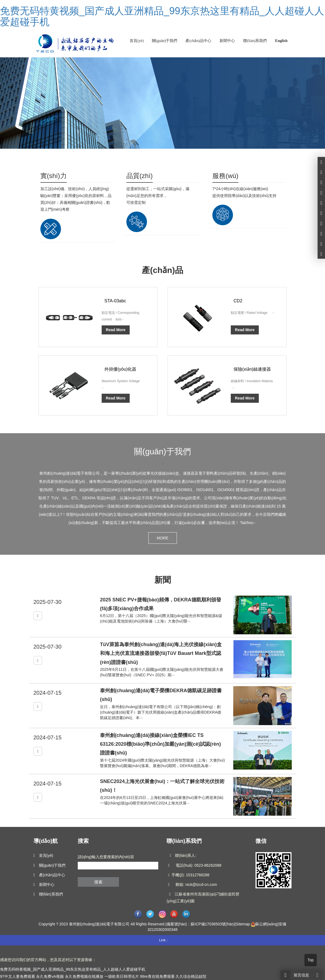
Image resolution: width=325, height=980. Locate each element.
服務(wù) (225, 176)
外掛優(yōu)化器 (120, 369)
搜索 (98, 882)
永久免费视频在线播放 (84, 976)
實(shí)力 (54, 176)
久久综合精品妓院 (191, 976)
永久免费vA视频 (50, 976)
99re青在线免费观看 (157, 976)
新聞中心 (227, 41)
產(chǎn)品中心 (198, 41)
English (281, 41)
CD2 (238, 301)
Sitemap (243, 924)
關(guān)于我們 (165, 41)
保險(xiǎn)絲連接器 (252, 369)
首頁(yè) (137, 41)
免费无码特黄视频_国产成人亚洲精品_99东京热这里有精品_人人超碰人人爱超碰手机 (162, 16)
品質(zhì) (140, 176)
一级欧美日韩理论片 (122, 976)
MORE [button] (163, 538)
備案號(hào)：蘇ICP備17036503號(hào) (201, 924)
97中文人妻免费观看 (18, 976)
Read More (116, 330)
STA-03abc (115, 301)
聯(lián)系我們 (255, 41)
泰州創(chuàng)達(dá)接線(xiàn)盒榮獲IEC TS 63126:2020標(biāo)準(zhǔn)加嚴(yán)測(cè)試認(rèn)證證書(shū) (160, 744)
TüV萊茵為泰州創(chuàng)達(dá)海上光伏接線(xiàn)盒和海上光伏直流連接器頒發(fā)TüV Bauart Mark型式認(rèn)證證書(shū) (161, 653)
